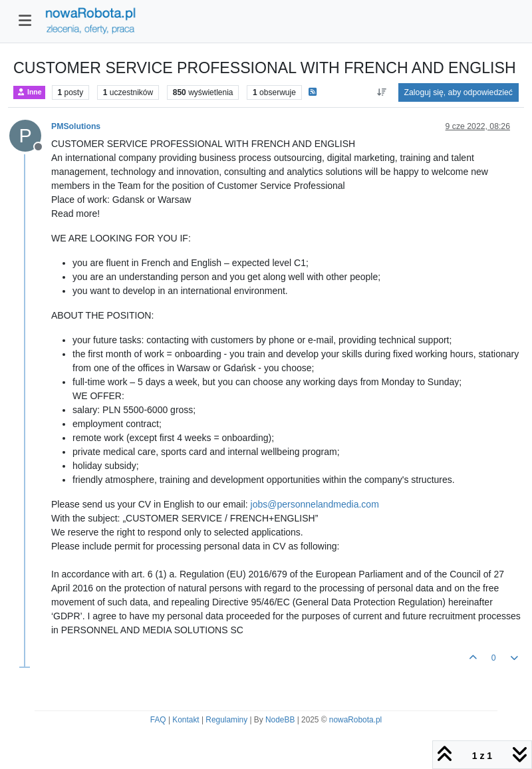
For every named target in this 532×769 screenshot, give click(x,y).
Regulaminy (226, 720)
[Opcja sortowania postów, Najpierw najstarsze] (381, 92)
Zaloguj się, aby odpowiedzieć (459, 92)
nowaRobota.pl (355, 720)
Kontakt (186, 720)
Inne (29, 92)
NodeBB (280, 720)
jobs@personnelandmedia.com (315, 504)
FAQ (158, 720)
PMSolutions (76, 126)
